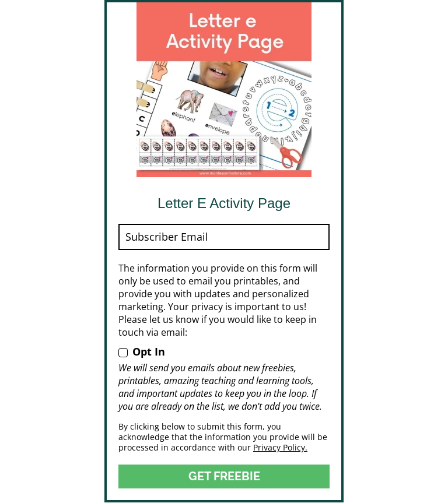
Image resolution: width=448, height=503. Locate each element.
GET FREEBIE (224, 476)
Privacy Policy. (280, 447)
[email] (224, 237)
